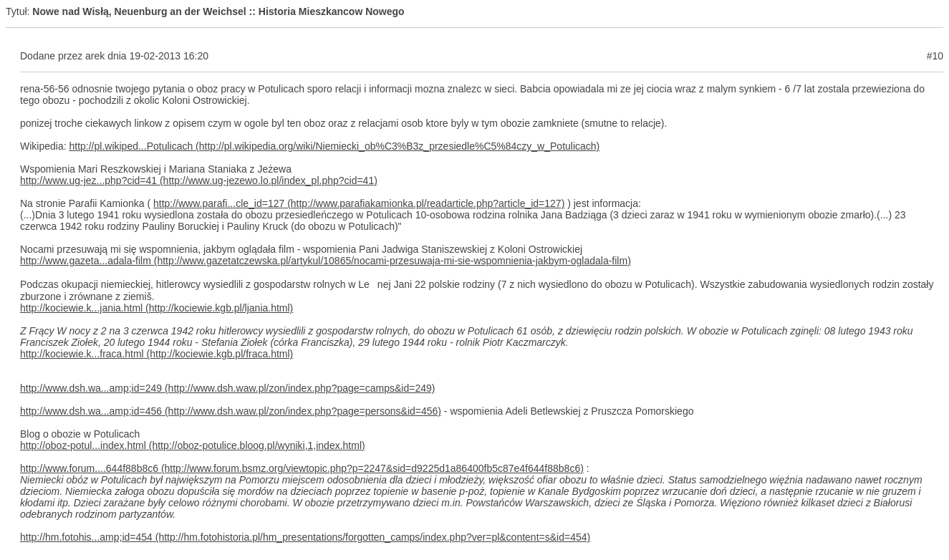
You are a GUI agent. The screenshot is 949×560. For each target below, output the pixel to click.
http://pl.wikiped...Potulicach (131, 146)
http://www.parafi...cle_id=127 (219, 203)
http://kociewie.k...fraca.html (82, 354)
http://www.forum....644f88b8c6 (89, 468)
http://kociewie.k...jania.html (81, 308)
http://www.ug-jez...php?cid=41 (88, 180)
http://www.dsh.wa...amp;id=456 (91, 411)
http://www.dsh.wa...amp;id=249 (91, 388)
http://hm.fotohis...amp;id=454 (86, 537)
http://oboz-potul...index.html (83, 445)
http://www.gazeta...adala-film (86, 261)
